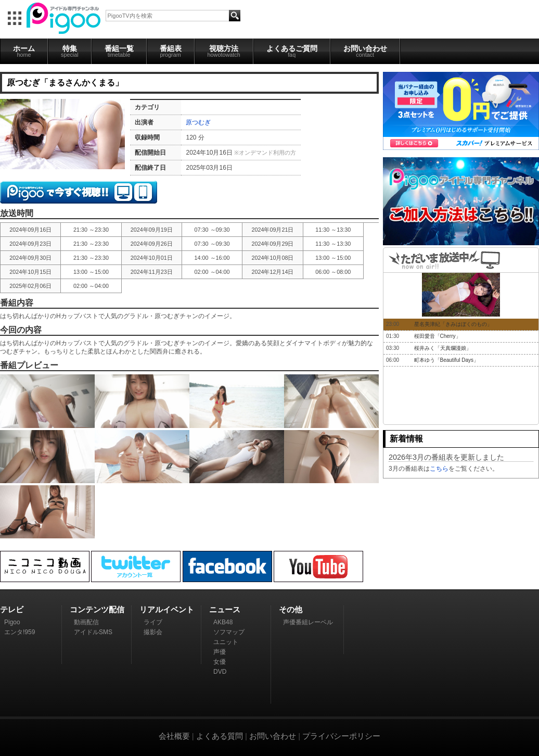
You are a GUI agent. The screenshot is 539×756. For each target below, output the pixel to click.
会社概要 (174, 736)
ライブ (153, 622)
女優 (220, 662)
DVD (220, 672)
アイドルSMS (93, 632)
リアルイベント (167, 609)
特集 (70, 51)
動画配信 (86, 622)
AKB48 (223, 622)
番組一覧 (119, 51)
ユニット (226, 642)
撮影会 (153, 632)
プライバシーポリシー (341, 736)
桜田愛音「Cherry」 (438, 336)
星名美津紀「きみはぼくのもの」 (453, 324)
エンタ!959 (20, 632)
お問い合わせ (365, 51)
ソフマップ (229, 632)
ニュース (225, 609)
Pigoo (12, 622)
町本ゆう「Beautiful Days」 (446, 360)
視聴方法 (224, 51)
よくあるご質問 (292, 51)
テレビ (12, 609)
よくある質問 (220, 736)
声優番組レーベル (308, 622)
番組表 (171, 51)
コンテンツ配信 (97, 609)
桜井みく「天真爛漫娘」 (443, 348)
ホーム (24, 51)
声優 (220, 652)
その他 (291, 609)
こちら (439, 469)
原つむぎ (198, 122)
